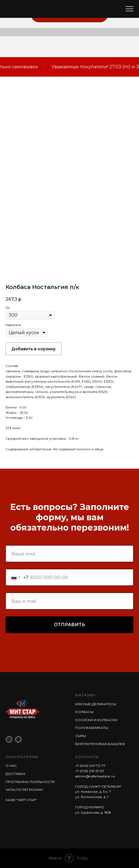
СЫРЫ (81, 736)
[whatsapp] (18, 739)
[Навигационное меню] (130, 9)
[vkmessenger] (9, 739)
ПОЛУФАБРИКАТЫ (92, 728)
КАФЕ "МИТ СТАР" (21, 800)
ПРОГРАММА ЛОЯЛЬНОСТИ (30, 782)
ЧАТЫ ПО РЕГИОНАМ (24, 790)
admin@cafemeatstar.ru (95, 776)
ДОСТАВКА (15, 774)
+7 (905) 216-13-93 (89, 771)
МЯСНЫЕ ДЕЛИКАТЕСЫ (96, 704)
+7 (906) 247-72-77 (90, 766)
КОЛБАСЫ (84, 712)
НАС (13, 766)
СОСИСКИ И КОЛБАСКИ (96, 720)
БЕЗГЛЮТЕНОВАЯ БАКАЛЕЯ (100, 744)
